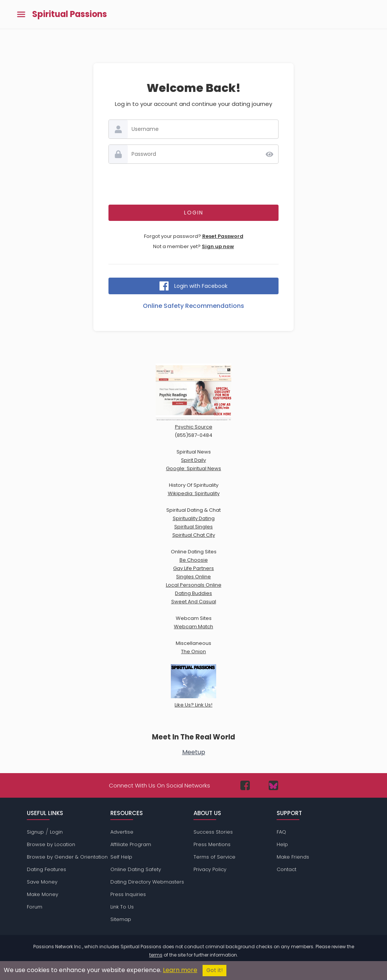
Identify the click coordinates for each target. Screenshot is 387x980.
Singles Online (193, 577)
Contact (286, 869)
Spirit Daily (193, 460)
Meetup (194, 752)
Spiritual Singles (193, 527)
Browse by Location (51, 844)
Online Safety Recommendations (193, 306)
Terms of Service (214, 857)
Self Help (121, 857)
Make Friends (293, 857)
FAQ (281, 832)
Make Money (43, 894)
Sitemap (121, 919)
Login (56, 832)
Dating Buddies (193, 593)
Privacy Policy (210, 869)
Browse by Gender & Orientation (67, 857)
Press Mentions (212, 844)
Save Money (42, 882)
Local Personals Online (194, 585)
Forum (35, 907)
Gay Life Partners (193, 568)
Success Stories (213, 832)
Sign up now (218, 246)
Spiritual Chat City (194, 535)
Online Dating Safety (136, 869)
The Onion (193, 652)
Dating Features (46, 869)
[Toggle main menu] (21, 15)
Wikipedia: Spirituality (194, 493)
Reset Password (223, 236)
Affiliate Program (131, 844)
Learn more (180, 970)
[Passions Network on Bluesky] (273, 785)
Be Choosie (194, 560)
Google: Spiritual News (193, 468)
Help (282, 844)
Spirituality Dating (194, 518)
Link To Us (122, 907)
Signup (35, 832)
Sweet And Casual (194, 602)
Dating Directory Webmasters (147, 882)
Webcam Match (193, 627)
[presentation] (193, 184)
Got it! (214, 970)
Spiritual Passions (70, 14)
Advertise (122, 832)
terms (156, 955)
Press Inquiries (128, 894)
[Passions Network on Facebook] (245, 785)
